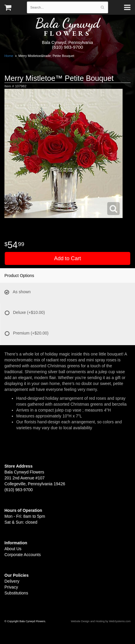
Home (9, 56)
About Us (13, 549)
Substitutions (16, 593)
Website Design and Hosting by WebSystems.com (101, 621)
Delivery (12, 581)
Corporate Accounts (23, 555)
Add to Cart (67, 258)
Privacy (11, 587)
